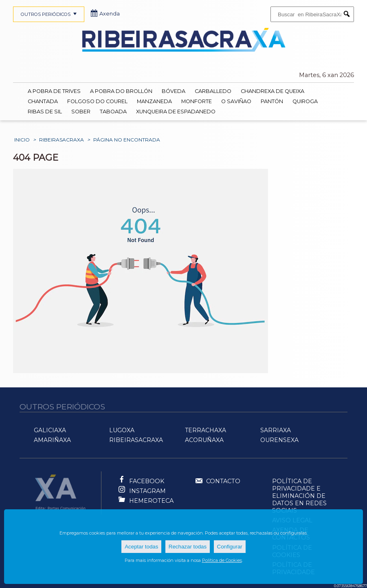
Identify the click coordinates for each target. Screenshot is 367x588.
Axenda (105, 14)
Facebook (147, 481)
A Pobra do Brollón (121, 91)
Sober (81, 112)
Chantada (43, 101)
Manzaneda (154, 101)
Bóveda (174, 91)
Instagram (147, 491)
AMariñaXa (52, 440)
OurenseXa (279, 440)
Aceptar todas (141, 547)
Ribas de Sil (45, 112)
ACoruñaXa (204, 440)
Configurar (230, 547)
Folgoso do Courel (97, 101)
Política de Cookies (222, 560)
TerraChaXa (205, 430)
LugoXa (122, 430)
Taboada (113, 112)
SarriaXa (276, 430)
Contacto (218, 482)
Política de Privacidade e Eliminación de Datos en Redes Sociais (299, 496)
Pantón (272, 101)
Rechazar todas (188, 547)
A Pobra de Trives (54, 91)
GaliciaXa (50, 430)
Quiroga (305, 101)
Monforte (197, 101)
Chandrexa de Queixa (273, 91)
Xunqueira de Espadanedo (176, 112)
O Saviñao (236, 101)
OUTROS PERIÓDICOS (50, 14)
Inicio (22, 140)
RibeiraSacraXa (62, 140)
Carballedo (213, 91)
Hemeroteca (151, 501)
